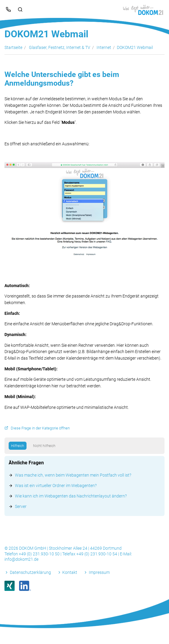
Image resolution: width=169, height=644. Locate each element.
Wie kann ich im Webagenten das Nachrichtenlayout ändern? (71, 496)
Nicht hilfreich (44, 446)
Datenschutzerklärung (30, 572)
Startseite (13, 47)
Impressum (99, 572)
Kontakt (70, 572)
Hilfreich (18, 446)
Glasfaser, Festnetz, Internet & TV (60, 47)
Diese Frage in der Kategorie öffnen (40, 428)
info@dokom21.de (21, 559)
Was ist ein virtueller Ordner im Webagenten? (56, 486)
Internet (104, 47)
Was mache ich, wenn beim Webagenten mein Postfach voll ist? (73, 475)
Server (21, 506)
